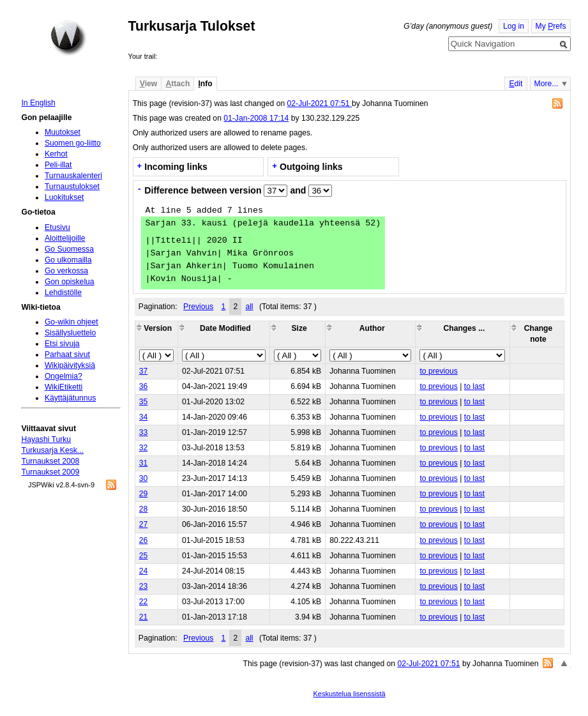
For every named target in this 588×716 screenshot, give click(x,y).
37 (144, 371)
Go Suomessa (69, 249)
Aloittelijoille (65, 238)
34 (144, 417)
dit (516, 84)
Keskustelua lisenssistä (350, 694)
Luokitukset (64, 197)
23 (144, 586)
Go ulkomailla (68, 260)
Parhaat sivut (67, 354)
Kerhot (56, 154)
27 (144, 524)
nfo (205, 84)
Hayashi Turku (46, 439)
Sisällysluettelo (70, 333)
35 (144, 402)
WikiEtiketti (64, 387)
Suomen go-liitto (73, 143)
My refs (551, 26)
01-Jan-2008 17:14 (256, 118)
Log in (514, 26)
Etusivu (57, 227)
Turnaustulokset (72, 187)
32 (144, 448)
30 (144, 478)
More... (547, 84)
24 (144, 571)
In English (38, 103)
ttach (177, 84)
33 (144, 432)
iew (148, 84)
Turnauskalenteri (73, 176)
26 (144, 540)
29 (144, 494)
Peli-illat (58, 165)
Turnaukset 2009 (50, 472)
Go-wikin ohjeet (72, 322)
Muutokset (63, 132)
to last (474, 386)
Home (68, 38)
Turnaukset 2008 (50, 461)
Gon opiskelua (70, 282)
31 (144, 463)
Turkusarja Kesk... (52, 450)
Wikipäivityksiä (70, 365)
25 (144, 556)
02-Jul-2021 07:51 (320, 103)
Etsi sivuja (62, 344)
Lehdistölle (63, 293)
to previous (438, 371)
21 (144, 617)
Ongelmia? (64, 376)
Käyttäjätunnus (70, 398)
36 (144, 386)
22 (144, 602)
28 (144, 509)
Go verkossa (66, 271)
